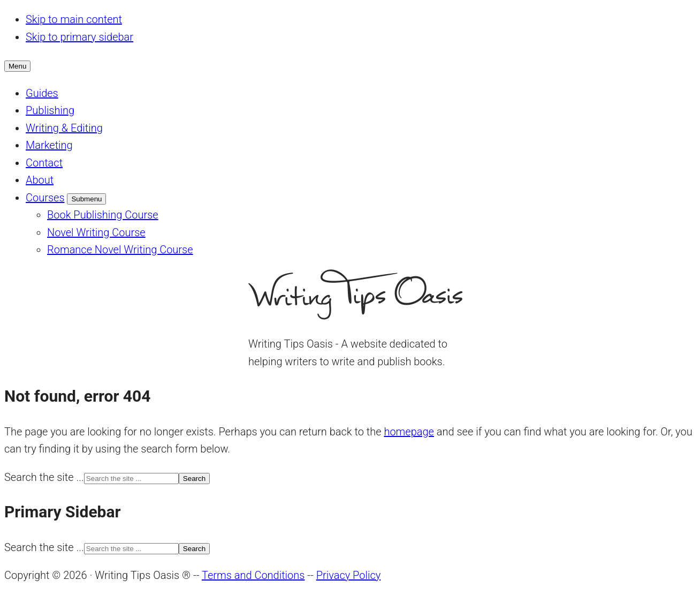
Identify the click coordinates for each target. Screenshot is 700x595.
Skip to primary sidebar (79, 37)
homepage (409, 432)
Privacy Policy (349, 575)
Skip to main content (74, 19)
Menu (17, 66)
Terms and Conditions (253, 575)
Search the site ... (44, 477)
